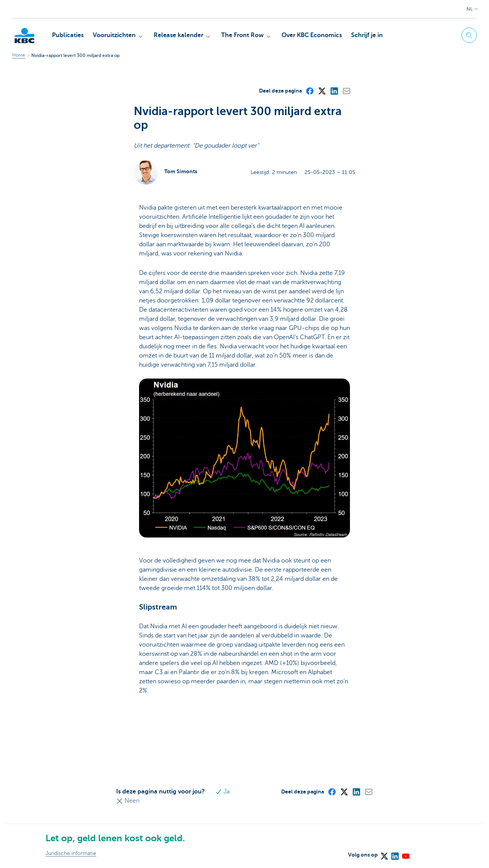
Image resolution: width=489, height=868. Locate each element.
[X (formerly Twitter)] (322, 91)
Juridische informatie (71, 853)
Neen (128, 801)
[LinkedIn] (334, 91)
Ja (223, 792)
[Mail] (346, 91)
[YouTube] (405, 853)
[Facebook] (309, 91)
